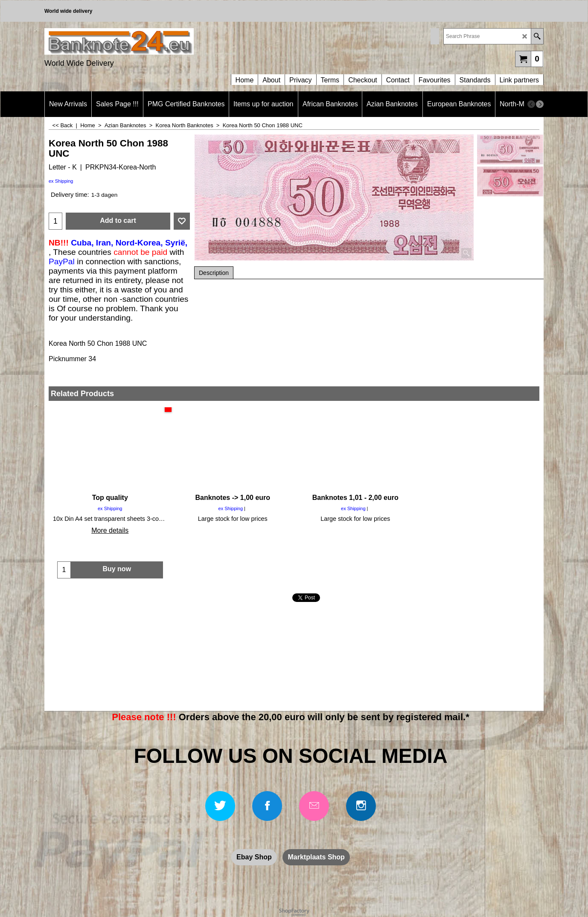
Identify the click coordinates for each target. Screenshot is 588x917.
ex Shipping (61, 181)
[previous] (531, 104)
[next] (540, 104)
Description (214, 273)
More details (110, 530)
